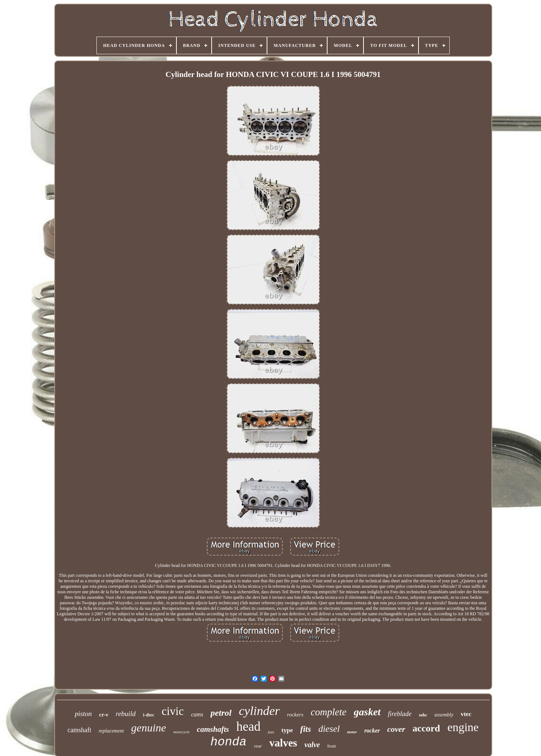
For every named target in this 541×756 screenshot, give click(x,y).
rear (258, 746)
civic (173, 711)
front (331, 746)
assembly (444, 715)
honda (228, 742)
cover (396, 729)
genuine (149, 728)
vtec (466, 714)
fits (306, 729)
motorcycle (182, 732)
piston (83, 714)
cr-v (104, 715)
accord (426, 728)
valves (283, 743)
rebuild (126, 714)
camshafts (213, 729)
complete (328, 712)
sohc (423, 715)
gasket (367, 712)
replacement (111, 731)
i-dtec (149, 715)
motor (352, 732)
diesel (329, 729)
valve (312, 745)
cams (197, 714)
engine (463, 727)
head (248, 727)
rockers (295, 715)
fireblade (400, 714)
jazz (271, 732)
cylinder (259, 711)
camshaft (79, 730)
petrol (221, 713)
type (287, 730)
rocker (372, 731)
